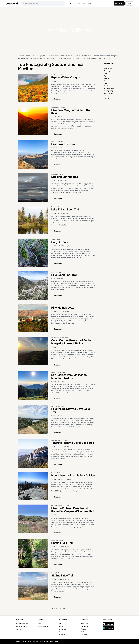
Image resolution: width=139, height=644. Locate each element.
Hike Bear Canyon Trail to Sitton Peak (71, 112)
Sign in (129, 3)
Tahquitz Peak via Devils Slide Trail (72, 443)
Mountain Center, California (59, 440)
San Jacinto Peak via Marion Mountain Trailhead (69, 377)
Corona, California (56, 240)
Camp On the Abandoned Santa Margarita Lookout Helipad (71, 342)
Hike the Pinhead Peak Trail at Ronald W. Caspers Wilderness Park (73, 510)
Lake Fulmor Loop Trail (65, 210)
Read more (58, 99)
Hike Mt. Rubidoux (62, 308)
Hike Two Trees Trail (64, 144)
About (61, 623)
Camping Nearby (22, 626)
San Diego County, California (60, 338)
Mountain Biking (109, 88)
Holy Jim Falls (60, 242)
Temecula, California (57, 174)
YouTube (84, 635)
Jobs (61, 626)
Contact (62, 635)
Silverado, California (57, 540)
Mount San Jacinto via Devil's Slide (73, 476)
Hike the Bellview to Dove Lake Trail (70, 411)
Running (107, 96)
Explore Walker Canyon (66, 78)
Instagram (84, 623)
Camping (107, 71)
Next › (63, 609)
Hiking (106, 83)
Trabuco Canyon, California (59, 406)
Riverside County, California (59, 372)
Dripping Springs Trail (65, 177)
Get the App (119, 3)
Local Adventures (22, 623)
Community (88, 3)
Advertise (63, 629)
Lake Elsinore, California (58, 75)
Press (61, 632)
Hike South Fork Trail (64, 275)
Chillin (106, 73)
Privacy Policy (54, 641)
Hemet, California (56, 272)
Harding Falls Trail (62, 543)
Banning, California (57, 207)
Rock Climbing (109, 93)
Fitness (106, 81)
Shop (40, 623)
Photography (108, 91)
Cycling (106, 76)
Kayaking (107, 86)
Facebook (84, 626)
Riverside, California (57, 142)
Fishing (106, 78)
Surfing (106, 98)
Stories (79, 3)
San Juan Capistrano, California (60, 506)
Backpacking (108, 68)
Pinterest (84, 629)
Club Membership (44, 626)
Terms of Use (44, 641)
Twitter (83, 632)
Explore (71, 3)
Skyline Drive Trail (62, 576)
